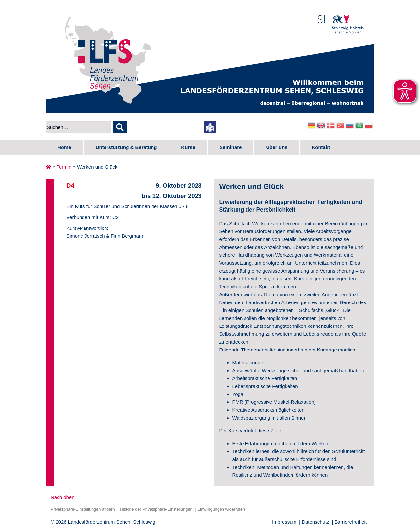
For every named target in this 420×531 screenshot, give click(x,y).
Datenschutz (315, 522)
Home (64, 147)
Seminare (231, 147)
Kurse (188, 147)
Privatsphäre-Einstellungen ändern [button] (83, 509)
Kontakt (321, 147)
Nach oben (63, 497)
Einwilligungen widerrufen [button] (221, 509)
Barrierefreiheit (351, 522)
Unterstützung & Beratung (126, 147)
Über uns (277, 147)
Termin (64, 167)
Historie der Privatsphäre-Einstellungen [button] (156, 509)
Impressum (284, 522)
